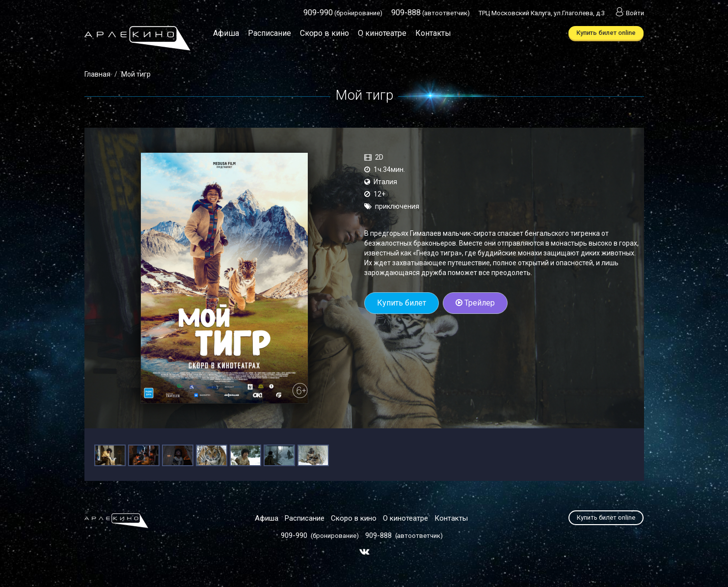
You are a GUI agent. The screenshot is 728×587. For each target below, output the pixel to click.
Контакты (433, 33)
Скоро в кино (324, 33)
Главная (97, 74)
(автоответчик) (431, 13)
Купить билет (402, 303)
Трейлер (475, 303)
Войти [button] (629, 13)
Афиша (226, 33)
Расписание (270, 33)
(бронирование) (343, 13)
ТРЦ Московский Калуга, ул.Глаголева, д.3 (542, 13)
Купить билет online (606, 33)
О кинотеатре (382, 33)
